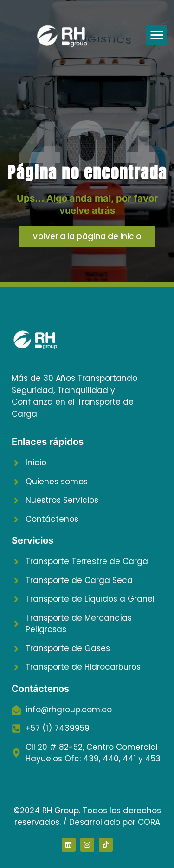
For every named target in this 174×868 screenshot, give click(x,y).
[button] (157, 35)
